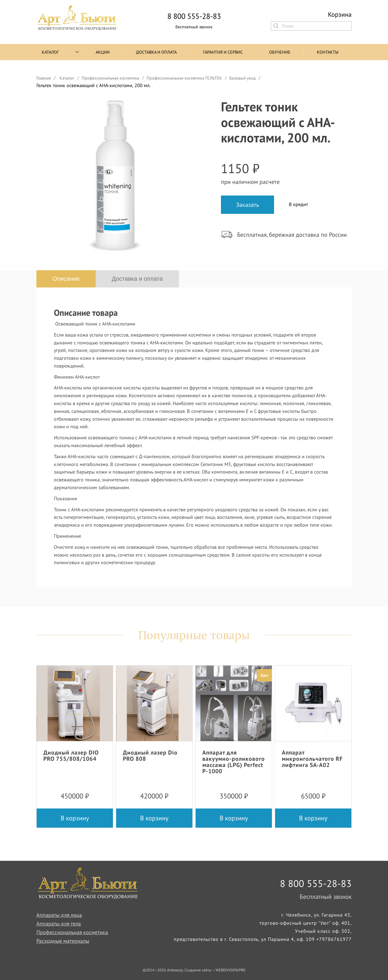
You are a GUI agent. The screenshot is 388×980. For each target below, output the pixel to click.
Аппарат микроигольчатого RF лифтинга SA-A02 (312, 759)
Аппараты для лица (59, 915)
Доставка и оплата (156, 52)
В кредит (298, 204)
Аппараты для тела (59, 924)
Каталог (50, 52)
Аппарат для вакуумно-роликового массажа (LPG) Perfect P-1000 (234, 762)
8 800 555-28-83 (194, 16)
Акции (103, 52)
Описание (66, 279)
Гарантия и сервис (223, 52)
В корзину (75, 818)
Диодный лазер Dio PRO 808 (150, 755)
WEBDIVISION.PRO (231, 970)
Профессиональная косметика (72, 933)
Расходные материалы (63, 941)
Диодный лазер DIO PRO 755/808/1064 (71, 755)
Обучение (280, 52)
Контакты (328, 52)
